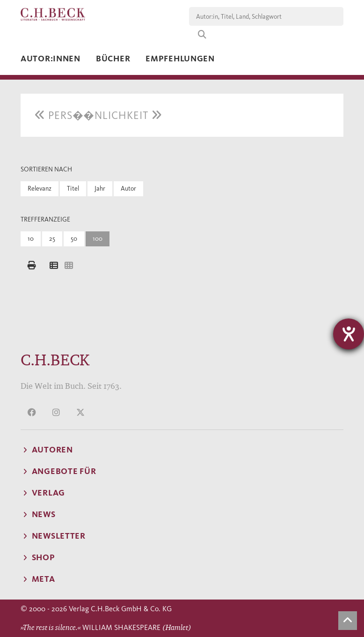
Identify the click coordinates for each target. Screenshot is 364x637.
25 (52, 239)
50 (74, 239)
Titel (73, 189)
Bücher (113, 59)
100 (98, 239)
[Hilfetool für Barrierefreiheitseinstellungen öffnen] (349, 334)
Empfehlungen (180, 59)
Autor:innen (51, 59)
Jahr (100, 189)
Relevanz (40, 189)
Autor (128, 189)
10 (31, 239)
